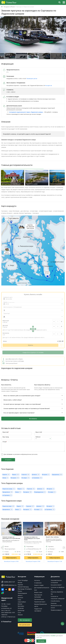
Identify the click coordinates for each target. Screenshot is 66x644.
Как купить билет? (56, 585)
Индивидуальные (39, 492)
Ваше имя (6, 432)
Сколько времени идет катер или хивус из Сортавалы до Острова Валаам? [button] (27, 408)
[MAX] (13, 589)
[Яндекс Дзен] (6, 589)
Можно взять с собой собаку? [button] (13, 400)
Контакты (37, 580)
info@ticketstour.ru (8, 585)
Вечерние (45, 475)
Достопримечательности (42, 588)
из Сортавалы (36, 478)
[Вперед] (64, 37)
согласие (9, 454)
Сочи (19, 613)
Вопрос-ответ (38, 592)
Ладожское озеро (7, 506)
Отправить (8, 460)
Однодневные (56, 475)
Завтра (4, 478)
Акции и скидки (39, 585)
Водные (14, 475)
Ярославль (21, 606)
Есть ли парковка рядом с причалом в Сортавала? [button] (19, 413)
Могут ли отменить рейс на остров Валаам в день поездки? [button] (22, 396)
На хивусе (24, 478)
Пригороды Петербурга (25, 589)
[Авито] (3, 593)
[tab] (33, 396)
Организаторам (39, 599)
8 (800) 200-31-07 (8, 582)
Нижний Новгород (23, 587)
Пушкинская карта (40, 602)
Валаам (20, 604)
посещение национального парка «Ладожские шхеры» (26, 112)
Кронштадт (21, 610)
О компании (38, 583)
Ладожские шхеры (7, 489)
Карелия (5, 475)
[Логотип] (9, 2)
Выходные (14, 478)
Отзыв (5, 442)
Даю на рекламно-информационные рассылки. (21, 454)
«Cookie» (53, 636)
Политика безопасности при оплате (56, 606)
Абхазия (20, 615)
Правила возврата (56, 610)
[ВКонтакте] (3, 589)
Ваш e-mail (39, 432)
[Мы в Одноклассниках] (10, 589)
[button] (64, 3)
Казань (20, 591)
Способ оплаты (55, 601)
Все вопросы (33, 419)
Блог (36, 590)
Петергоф (21, 608)
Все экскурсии (25, 620)
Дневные (34, 475)
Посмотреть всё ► (32, 79)
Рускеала (20, 598)
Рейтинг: (38, 437)
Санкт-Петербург (23, 580)
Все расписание (25, 625)
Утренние (24, 475)
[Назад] (2, 37)
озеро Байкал (22, 602)
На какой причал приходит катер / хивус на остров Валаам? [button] (22, 404)
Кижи (19, 600)
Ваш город (6, 437)
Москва (20, 583)
